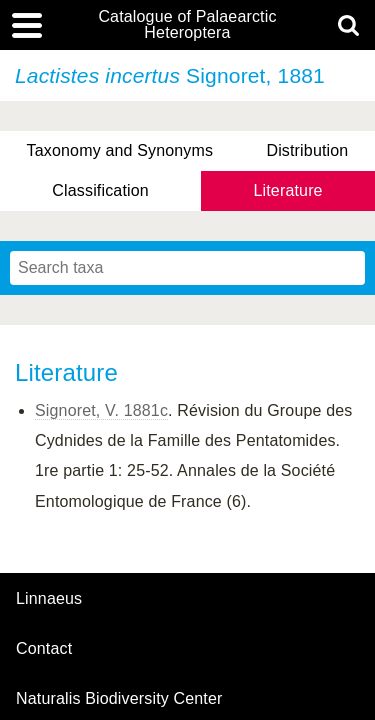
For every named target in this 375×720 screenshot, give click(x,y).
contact (44, 648)
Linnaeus (49, 599)
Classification (100, 190)
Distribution (307, 150)
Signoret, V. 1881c (101, 410)
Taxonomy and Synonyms (120, 150)
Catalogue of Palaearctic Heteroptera (187, 25)
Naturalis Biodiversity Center (119, 699)
